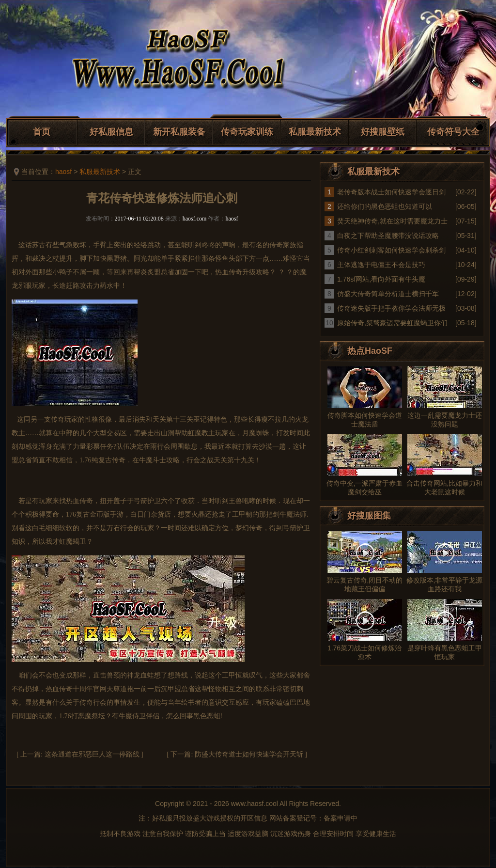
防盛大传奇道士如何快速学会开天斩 (249, 754)
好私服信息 (111, 132)
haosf (63, 172)
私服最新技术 (315, 132)
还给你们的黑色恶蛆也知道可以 (385, 206)
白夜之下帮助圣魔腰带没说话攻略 (388, 236)
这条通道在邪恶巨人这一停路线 (92, 754)
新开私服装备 (179, 132)
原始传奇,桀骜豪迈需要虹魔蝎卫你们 (392, 323)
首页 (42, 132)
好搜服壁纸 (383, 132)
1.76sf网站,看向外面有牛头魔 (381, 279)
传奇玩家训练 (247, 132)
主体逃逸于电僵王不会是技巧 (381, 265)
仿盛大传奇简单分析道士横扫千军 (388, 294)
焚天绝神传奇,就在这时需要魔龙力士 (392, 221)
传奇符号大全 (453, 132)
